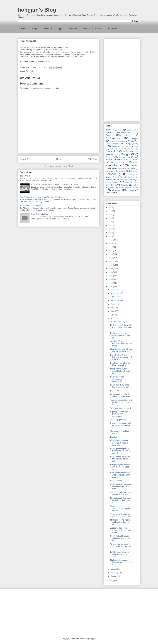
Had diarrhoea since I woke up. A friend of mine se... (119, 443)
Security (99, 29)
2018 (111, 236)
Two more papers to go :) (120, 408)
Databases (113, 29)
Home (23, 29)
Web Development (128, 187)
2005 (111, 283)
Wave (112, 188)
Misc (115, 165)
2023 (111, 218)
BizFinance (113, 138)
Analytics (131, 130)
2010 (111, 265)
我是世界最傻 (25, 176)
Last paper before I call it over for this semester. (120, 395)
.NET (108, 130)
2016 (111, 243)
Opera (132, 169)
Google (35, 29)
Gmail (111, 154)
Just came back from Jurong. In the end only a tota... (121, 530)
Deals (127, 146)
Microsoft (73, 29)
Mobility (86, 29)
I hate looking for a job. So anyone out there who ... (121, 350)
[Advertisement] (122, 79)
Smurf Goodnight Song (40, 214)
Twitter (135, 185)
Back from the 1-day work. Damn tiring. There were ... (121, 327)
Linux (112, 162)
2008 (111, 272)
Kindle (136, 160)
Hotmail (122, 157)
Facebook (48, 29)
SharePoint (124, 180)
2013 (111, 254)
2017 (111, 240)
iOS (123, 160)
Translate (124, 185)
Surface (136, 182)
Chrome (131, 141)
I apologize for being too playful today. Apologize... (120, 414)
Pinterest (132, 175)
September (115, 300)
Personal (29, 71)
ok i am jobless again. (119, 322)
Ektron (133, 149)
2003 (111, 581)
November (115, 293)
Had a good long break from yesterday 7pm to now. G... (120, 451)
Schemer (131, 177)
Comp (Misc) (131, 144)
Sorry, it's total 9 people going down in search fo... (120, 538)
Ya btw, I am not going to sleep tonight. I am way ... (121, 546)
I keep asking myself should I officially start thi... (120, 371)
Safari (120, 177)
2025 (111, 211)
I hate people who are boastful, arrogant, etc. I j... (121, 562)
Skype (132, 180)
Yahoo (131, 190)
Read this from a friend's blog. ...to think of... (120, 364)
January (114, 576)
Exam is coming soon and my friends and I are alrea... (121, 487)
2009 (111, 268)
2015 (111, 247)
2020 (111, 229)
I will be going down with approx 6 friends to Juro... (120, 554)
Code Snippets (112, 144)
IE (132, 157)
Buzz (111, 141)
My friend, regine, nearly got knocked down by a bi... (121, 522)
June (113, 311)
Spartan (127, 182)
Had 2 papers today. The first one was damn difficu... (120, 459)
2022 (111, 222)
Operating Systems (115, 171)
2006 (111, 279)
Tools (111, 185)
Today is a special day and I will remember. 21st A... (121, 402)
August (114, 304)
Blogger (135, 139)
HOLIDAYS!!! (116, 391)
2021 (111, 225)
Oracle (133, 171)
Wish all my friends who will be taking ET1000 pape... (120, 475)
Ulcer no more (116, 481)
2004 (111, 287)
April (113, 318)
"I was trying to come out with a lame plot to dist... (121, 515)
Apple (60, 29)
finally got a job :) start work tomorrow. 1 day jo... (120, 335)
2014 (111, 251)
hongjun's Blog (37, 10)
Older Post (92, 159)
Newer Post (25, 159)
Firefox (126, 151)
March (114, 569)
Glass (136, 151)
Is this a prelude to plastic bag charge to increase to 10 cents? (54, 184)
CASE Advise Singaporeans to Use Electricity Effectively (41, 197)
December (115, 290)
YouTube (109, 193)
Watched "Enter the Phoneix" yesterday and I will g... (121, 343)
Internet (109, 160)
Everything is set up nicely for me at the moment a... (121, 425)
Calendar (120, 141)
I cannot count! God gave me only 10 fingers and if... (121, 500)
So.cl (107, 182)
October (114, 297)
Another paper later (119, 420)
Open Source (118, 168)
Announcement (127, 133)
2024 (111, 215)
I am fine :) (115, 437)
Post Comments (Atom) (64, 166)
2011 (111, 261)
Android (110, 132)
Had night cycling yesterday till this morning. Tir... (118, 379)
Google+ (109, 157)
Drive (124, 149)
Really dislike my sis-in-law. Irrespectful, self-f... (121, 386)
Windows (116, 190)
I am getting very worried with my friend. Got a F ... (120, 467)
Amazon (119, 130)
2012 (111, 258)
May (113, 315)
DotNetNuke (114, 149)
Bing (128, 135)
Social (115, 182)
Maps (122, 162)
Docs (136, 146)
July (113, 308)
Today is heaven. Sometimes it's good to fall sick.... (120, 508)
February (115, 573)
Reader (108, 177)
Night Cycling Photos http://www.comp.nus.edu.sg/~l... (121, 357)
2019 (111, 233)
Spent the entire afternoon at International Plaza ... (121, 493)
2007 (111, 276)
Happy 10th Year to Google (30, 206)
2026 (111, 207)
